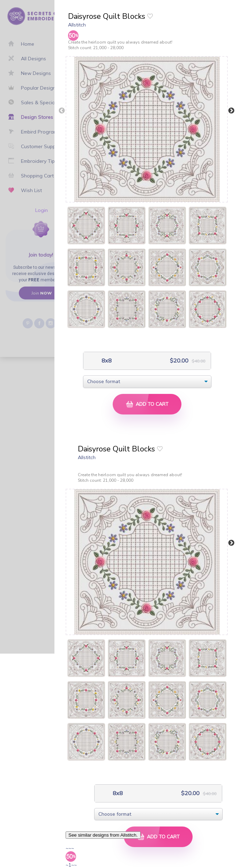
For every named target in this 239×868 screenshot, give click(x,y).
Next (231, 111)
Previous (62, 111)
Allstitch (77, 25)
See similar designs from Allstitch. (103, 835)
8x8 (106, 361)
